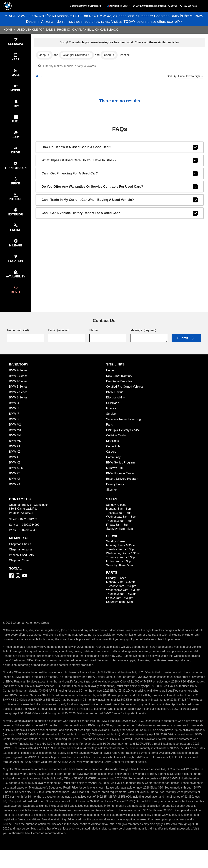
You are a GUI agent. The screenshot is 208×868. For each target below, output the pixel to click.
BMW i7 (14, 423)
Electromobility (116, 407)
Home (8, 30)
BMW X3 (15, 466)
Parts (110, 434)
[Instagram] (18, 585)
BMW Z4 (15, 493)
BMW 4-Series (19, 390)
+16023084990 (31, 534)
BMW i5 (14, 417)
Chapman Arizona (21, 559)
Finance (111, 417)
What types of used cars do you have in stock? (120, 162)
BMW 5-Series (19, 396)
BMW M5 (15, 450)
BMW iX (14, 428)
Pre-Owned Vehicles (120, 390)
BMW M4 (15, 445)
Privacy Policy (115, 493)
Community (114, 466)
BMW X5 (15, 472)
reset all (126, 56)
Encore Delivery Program (123, 488)
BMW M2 (15, 434)
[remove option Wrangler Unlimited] (77, 56)
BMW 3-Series (19, 385)
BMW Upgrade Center (121, 482)
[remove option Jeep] (44, 56)
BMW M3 (15, 439)
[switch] (203, 6)
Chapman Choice (20, 553)
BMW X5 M (16, 477)
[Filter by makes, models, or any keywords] (120, 67)
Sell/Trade (113, 412)
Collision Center (116, 445)
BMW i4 (14, 412)
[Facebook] (11, 585)
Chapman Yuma (19, 569)
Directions (113, 450)
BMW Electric (115, 401)
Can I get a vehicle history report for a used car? (120, 215)
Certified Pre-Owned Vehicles (126, 396)
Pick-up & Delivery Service (124, 439)
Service (111, 423)
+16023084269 (28, 528)
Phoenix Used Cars (22, 564)
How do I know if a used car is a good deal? (120, 149)
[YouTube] (25, 585)
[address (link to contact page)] (152, 6)
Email (59, 340)
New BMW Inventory (119, 385)
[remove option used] (111, 56)
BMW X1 (14, 455)
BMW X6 (15, 482)
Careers (111, 461)
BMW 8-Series (19, 407)
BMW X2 (15, 461)
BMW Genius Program (121, 472)
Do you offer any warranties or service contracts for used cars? (120, 188)
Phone (93, 340)
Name (18, 340)
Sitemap (112, 499)
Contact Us (113, 455)
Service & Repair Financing (124, 428)
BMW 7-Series (18, 401)
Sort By (171, 77)
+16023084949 (28, 539)
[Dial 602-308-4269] (187, 6)
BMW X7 (15, 488)
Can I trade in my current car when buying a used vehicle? (120, 201)
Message (143, 340)
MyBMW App (115, 477)
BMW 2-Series (19, 379)
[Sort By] (190, 77)
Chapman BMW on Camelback (82, 6)
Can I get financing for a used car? (120, 175)
